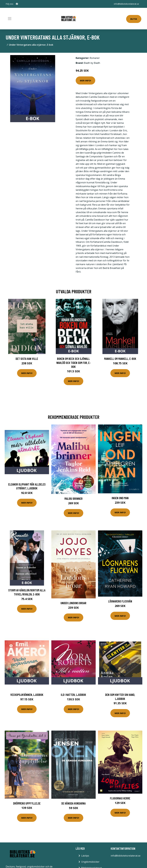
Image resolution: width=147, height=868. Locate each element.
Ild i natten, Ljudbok (73, 695)
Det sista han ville (27, 359)
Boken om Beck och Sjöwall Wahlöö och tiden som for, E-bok (73, 363)
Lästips (85, 856)
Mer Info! (85, 80)
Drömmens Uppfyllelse (27, 803)
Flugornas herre (120, 798)
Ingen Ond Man (120, 498)
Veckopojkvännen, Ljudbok (27, 695)
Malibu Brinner (73, 499)
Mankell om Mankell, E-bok (120, 359)
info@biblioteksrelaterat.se (126, 4)
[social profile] (17, 4)
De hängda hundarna (73, 803)
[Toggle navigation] (10, 19)
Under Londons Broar (73, 603)
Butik (134, 19)
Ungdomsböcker (90, 862)
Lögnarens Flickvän (120, 601)
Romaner (95, 58)
